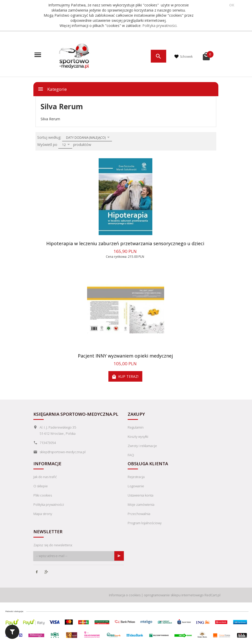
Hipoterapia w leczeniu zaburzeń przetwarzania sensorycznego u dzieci (125, 243)
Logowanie (136, 486)
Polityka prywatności (159, 26)
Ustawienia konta (141, 495)
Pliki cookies (43, 495)
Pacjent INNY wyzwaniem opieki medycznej (125, 356)
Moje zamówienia (141, 504)
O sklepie (41, 486)
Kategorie (52, 89)
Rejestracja (136, 477)
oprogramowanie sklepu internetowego (174, 595)
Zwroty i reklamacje (142, 446)
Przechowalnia (139, 514)
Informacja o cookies (125, 595)
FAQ (131, 455)
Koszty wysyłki (138, 437)
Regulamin (136, 427)
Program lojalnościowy (145, 523)
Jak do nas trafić (45, 477)
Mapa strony (43, 514)
